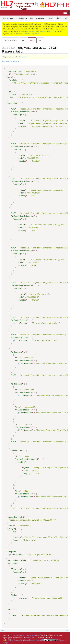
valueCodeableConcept (23, 112)
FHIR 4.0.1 (30, 637)
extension (12, 103)
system (22, 121)
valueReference (20, 320)
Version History (36, 640)
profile (14, 80)
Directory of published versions (27, 34)
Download (13, 62)
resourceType (14, 71)
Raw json (5, 62)
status (13, 94)
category (12, 528)
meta (10, 77)
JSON (32, 40)
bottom (58, 18)
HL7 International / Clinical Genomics (25, 635)
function (16, 569)
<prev (51, 18)
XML (24, 40)
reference (22, 323)
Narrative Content (11, 40)
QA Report (25, 640)
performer (12, 563)
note (10, 609)
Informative (24, 57)
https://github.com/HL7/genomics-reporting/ (36, 31)
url (14, 109)
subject (11, 551)
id (9, 74)
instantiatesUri (16, 517)
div (11, 97)
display (22, 126)
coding (17, 115)
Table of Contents (14, 640)
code (21, 123)
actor (15, 595)
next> (65, 18)
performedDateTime (17, 560)
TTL (40, 40)
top (35, 630)
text (10, 92)
